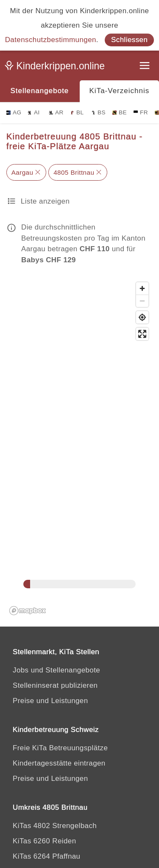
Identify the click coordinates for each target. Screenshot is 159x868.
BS (98, 112)
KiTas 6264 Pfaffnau (46, 856)
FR (141, 112)
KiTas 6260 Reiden (45, 841)
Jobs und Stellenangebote (56, 670)
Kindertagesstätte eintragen (59, 763)
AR (56, 112)
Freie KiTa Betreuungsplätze (60, 748)
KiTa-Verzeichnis (120, 91)
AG (14, 112)
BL (77, 112)
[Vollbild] (142, 334)
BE (120, 112)
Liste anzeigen (45, 201)
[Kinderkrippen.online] (57, 68)
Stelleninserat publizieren (55, 685)
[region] (79, 448)
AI (34, 112)
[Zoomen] (142, 288)
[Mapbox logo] (28, 611)
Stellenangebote (39, 91)
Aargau (22, 172)
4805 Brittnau (74, 172)
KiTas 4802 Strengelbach (55, 826)
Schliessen (129, 40)
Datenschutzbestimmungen (51, 40)
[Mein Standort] (142, 317)
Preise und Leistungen (50, 701)
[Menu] (145, 67)
